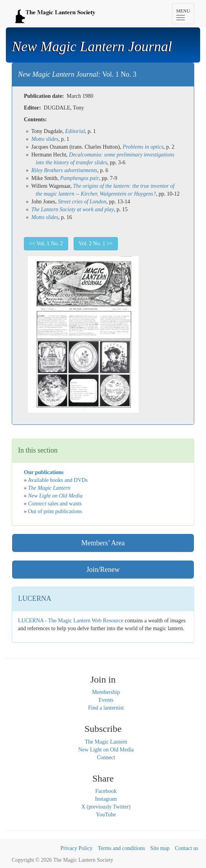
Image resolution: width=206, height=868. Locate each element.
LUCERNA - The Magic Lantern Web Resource (71, 621)
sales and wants (55, 504)
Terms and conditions (121, 848)
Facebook (106, 791)
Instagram (106, 799)
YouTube (106, 815)
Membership (106, 692)
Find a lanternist (106, 708)
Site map (160, 848)
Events (106, 700)
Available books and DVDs (58, 480)
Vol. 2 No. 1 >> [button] (96, 244)
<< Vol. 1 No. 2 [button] (46, 244)
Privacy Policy (76, 848)
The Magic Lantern (106, 742)
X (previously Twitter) (106, 807)
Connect (106, 757)
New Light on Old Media (106, 750)
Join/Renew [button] (103, 570)
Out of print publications (55, 511)
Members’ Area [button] (103, 543)
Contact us (187, 848)
